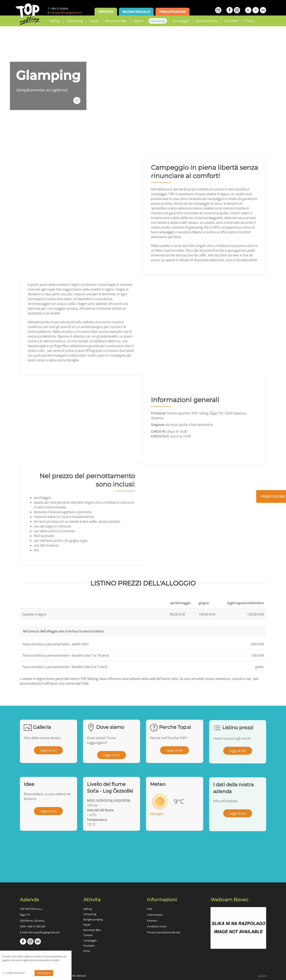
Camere (88, 935)
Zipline (139, 21)
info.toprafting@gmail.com (66, 13)
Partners (152, 921)
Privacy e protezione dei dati (164, 932)
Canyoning (75, 21)
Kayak (94, 21)
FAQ (149, 909)
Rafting (55, 21)
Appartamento (207, 21)
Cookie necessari (13, 973)
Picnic (250, 21)
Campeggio (180, 21)
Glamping (158, 21)
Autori (262, 976)
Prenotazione (172, 12)
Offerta (106, 12)
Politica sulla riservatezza (17, 966)
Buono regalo (136, 12)
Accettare (44, 973)
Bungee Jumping (93, 919)
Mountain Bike (116, 21)
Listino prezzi (155, 915)
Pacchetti (232, 21)
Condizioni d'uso (157, 926)
